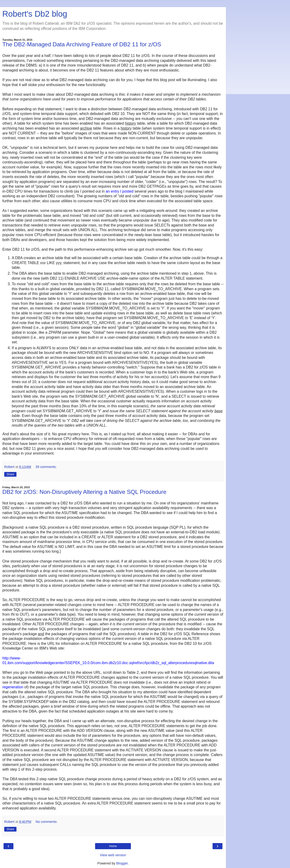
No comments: (46, 822)
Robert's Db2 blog (35, 14)
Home (113, 846)
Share (10, 474)
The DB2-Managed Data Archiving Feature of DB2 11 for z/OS (82, 44)
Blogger (122, 863)
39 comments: (46, 467)
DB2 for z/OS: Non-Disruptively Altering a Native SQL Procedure (84, 492)
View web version (113, 855)
